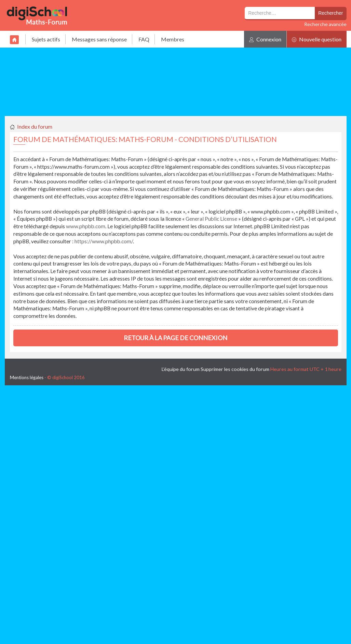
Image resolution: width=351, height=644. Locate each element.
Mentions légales (27, 377)
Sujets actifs (46, 39)
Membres (173, 39)
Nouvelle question (317, 39)
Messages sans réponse (99, 39)
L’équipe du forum (181, 369)
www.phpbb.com (86, 226)
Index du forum (35, 126)
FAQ (144, 39)
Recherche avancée (325, 24)
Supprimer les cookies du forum (235, 369)
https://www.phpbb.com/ (104, 241)
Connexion (265, 39)
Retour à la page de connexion (175, 338)
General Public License (211, 219)
